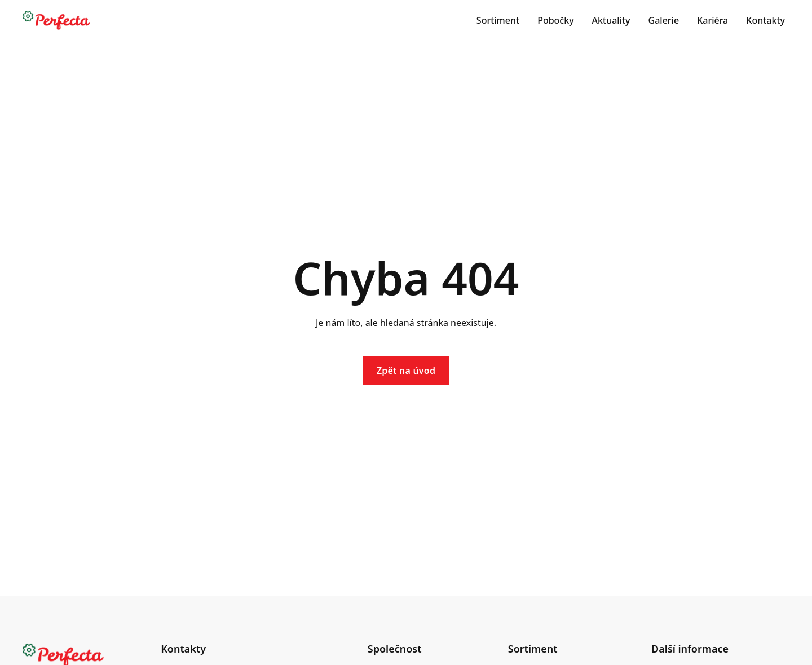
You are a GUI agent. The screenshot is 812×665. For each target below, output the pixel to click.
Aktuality (611, 20)
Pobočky (555, 20)
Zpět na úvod (406, 371)
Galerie (664, 20)
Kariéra (712, 20)
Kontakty (765, 20)
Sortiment (498, 20)
